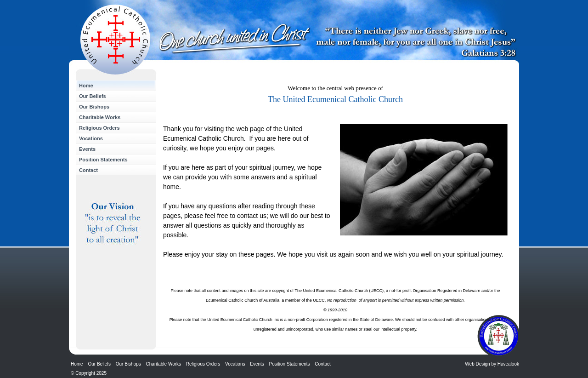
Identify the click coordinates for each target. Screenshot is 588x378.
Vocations (91, 138)
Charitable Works (100, 117)
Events (87, 149)
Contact (88, 170)
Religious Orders (99, 128)
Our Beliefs (93, 96)
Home (86, 86)
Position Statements (103, 160)
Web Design (477, 364)
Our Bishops (94, 107)
